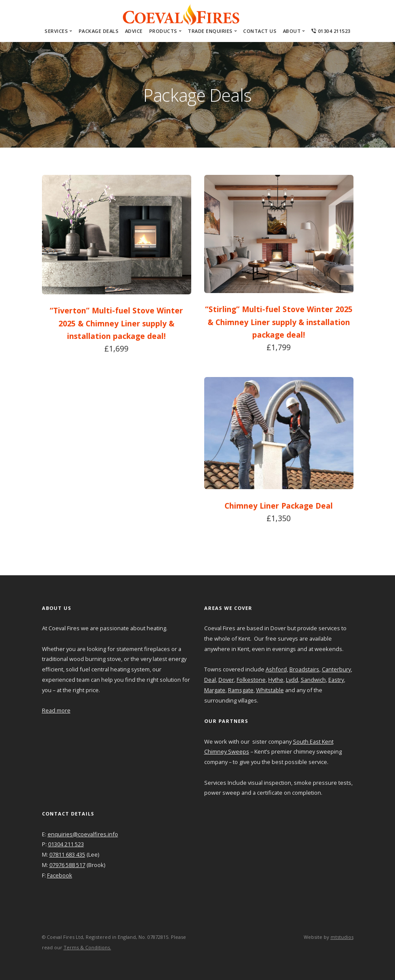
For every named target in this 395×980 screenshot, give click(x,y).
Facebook (60, 875)
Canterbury (336, 669)
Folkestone (251, 680)
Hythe (276, 680)
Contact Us (260, 31)
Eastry (336, 680)
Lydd (292, 680)
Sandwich (313, 680)
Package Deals (99, 31)
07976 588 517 (67, 865)
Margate (215, 690)
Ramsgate (241, 690)
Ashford (276, 669)
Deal (210, 680)
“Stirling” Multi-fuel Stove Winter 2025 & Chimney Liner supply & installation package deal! (279, 322)
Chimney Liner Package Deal (279, 506)
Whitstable (270, 690)
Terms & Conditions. (87, 947)
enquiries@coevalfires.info (83, 834)
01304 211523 (331, 31)
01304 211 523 (66, 844)
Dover (226, 680)
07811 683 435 (67, 854)
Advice (134, 31)
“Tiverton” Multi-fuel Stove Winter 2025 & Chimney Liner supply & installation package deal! (116, 323)
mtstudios (342, 937)
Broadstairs (304, 669)
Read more (56, 710)
